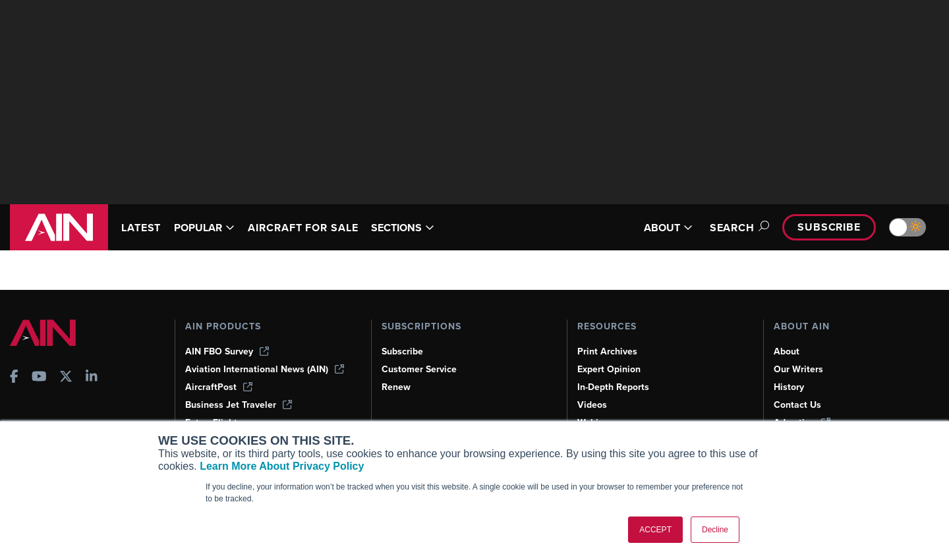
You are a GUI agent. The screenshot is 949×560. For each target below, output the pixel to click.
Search (737, 228)
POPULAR (204, 228)
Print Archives (607, 351)
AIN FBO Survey (227, 351)
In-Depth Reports (613, 387)
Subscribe (829, 227)
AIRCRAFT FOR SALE (303, 228)
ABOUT (668, 228)
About (787, 351)
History (789, 387)
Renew (396, 387)
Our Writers (798, 369)
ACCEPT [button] (655, 530)
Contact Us (797, 405)
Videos (592, 405)
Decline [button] (715, 530)
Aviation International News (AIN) (265, 369)
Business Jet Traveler (239, 405)
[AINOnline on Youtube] (39, 378)
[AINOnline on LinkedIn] (92, 378)
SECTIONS (403, 228)
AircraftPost (219, 387)
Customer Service (419, 369)
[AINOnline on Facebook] (14, 378)
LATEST (141, 228)
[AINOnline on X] (66, 378)
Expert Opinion (609, 369)
